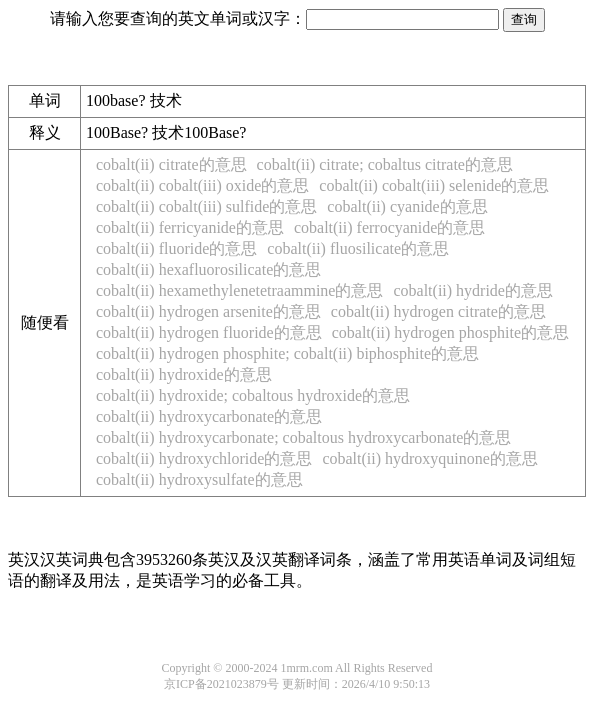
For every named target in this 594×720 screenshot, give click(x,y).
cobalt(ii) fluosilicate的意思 (358, 248)
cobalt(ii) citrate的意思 (171, 164)
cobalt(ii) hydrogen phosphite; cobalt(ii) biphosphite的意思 (287, 353)
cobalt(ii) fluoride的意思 (176, 248)
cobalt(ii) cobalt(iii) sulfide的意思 (206, 206)
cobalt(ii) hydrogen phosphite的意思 (450, 332)
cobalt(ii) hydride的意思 (473, 290)
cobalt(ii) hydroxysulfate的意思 (199, 479)
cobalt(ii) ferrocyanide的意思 (389, 227)
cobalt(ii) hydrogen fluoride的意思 (209, 332)
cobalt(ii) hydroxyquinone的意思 (430, 458)
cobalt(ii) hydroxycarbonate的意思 (209, 416)
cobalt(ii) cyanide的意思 (407, 206)
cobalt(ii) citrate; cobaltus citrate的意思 (385, 164)
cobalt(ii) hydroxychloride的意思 (204, 458)
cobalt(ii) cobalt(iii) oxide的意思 (202, 185)
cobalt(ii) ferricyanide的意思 (190, 227)
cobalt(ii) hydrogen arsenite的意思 (208, 311)
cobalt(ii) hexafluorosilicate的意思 (208, 269)
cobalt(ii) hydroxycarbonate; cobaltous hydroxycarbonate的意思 (303, 437)
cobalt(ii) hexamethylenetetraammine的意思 (239, 290)
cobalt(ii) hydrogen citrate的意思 (438, 311)
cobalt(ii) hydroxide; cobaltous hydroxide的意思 (253, 395)
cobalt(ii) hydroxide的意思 (184, 374)
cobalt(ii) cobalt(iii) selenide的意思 (434, 185)
